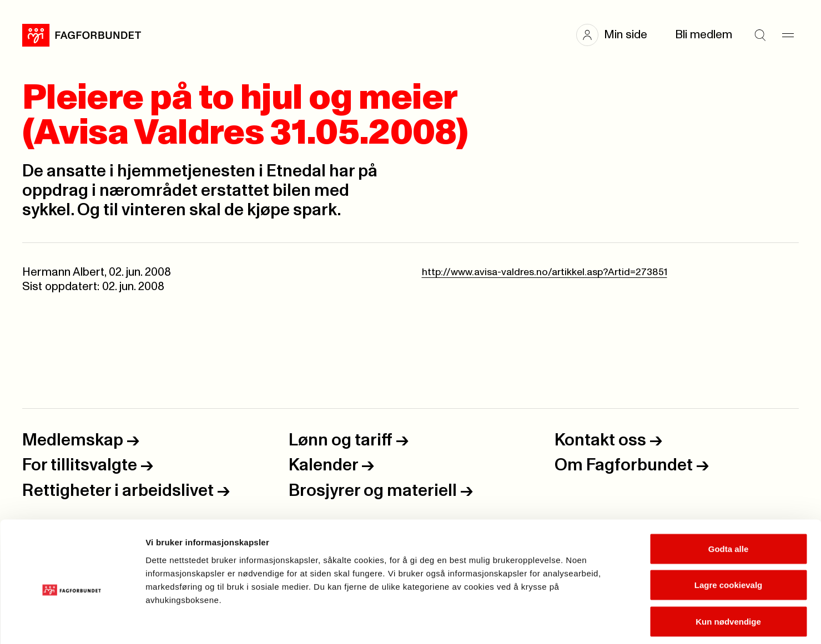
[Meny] (788, 35)
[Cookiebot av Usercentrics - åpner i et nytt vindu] (72, 622)
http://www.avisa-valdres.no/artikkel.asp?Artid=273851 (545, 272)
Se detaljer (597, 622)
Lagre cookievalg (729, 535)
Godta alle (729, 498)
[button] (617, 35)
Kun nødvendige (728, 571)
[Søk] (760, 35)
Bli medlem (704, 35)
